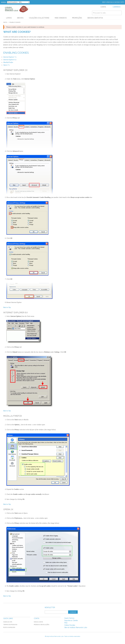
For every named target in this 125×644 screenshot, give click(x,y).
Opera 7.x (6, 65)
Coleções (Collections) (39, 18)
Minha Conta (38, 622)
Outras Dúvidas (70, 625)
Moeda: (4, 2)
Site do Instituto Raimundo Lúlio (76, 627)
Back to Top (7, 307)
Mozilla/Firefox (8, 62)
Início (5, 22)
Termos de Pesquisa (10, 625)
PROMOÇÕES (77, 18)
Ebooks (20, 18)
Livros (9, 18)
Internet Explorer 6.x (10, 60)
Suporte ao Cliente (71, 620)
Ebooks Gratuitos (95, 18)
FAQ (66, 623)
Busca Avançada (9, 627)
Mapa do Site (8, 622)
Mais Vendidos (61, 18)
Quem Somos (69, 618)
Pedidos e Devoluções (42, 625)
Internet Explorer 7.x (10, 57)
